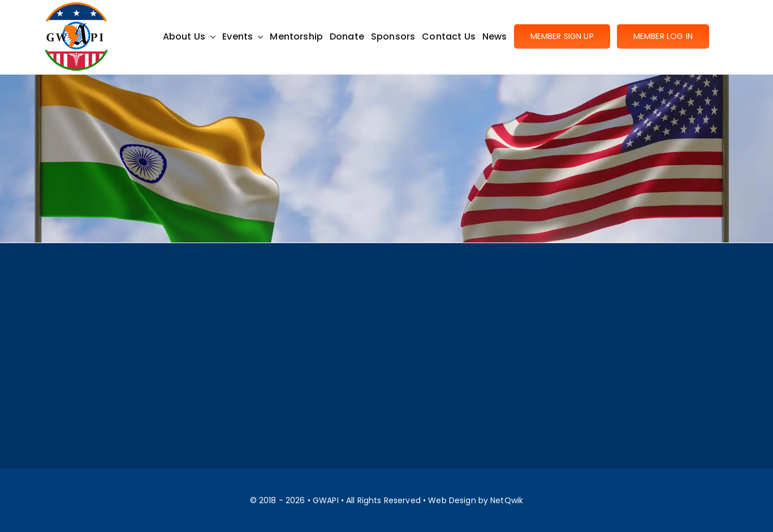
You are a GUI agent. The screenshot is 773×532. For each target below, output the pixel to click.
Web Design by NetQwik (476, 500)
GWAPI (326, 500)
